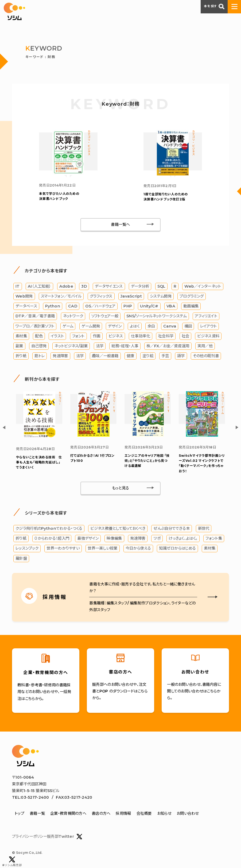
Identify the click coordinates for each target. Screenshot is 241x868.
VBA (171, 306)
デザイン (115, 326)
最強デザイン (88, 538)
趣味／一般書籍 (105, 356)
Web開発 (24, 296)
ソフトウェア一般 (105, 316)
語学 (181, 356)
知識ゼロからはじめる (177, 549)
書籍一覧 (37, 814)
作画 (97, 336)
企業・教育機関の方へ (68, 814)
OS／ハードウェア (100, 306)
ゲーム (68, 326)
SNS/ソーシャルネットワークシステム (156, 316)
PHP (128, 306)
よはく (135, 326)
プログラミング (192, 296)
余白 (151, 326)
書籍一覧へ (120, 224)
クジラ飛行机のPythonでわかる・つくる (49, 528)
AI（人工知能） (39, 286)
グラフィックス (101, 296)
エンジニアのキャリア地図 (147, 461)
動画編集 (191, 306)
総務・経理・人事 (125, 346)
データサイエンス (109, 286)
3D (84, 286)
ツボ (157, 538)
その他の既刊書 (206, 356)
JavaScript (131, 296)
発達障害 (60, 356)
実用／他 (205, 346)
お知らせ (164, 814)
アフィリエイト (206, 316)
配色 (39, 336)
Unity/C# (149, 306)
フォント (78, 336)
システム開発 (161, 296)
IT (18, 286)
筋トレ (40, 356)
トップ (20, 814)
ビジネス (116, 336)
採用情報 (123, 814)
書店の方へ (101, 814)
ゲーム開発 (91, 326)
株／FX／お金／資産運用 (168, 346)
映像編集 (114, 538)
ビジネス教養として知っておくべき (118, 528)
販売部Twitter (65, 837)
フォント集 (214, 538)
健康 (131, 356)
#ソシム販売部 (12, 862)
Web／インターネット (203, 286)
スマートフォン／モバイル (61, 296)
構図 (188, 326)
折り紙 (21, 356)
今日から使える (138, 549)
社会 (186, 336)
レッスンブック (27, 549)
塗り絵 (148, 356)
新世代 (204, 528)
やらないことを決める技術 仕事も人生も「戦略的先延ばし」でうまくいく (39, 462)
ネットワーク (73, 316)
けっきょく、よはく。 (183, 538)
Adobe (66, 286)
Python (53, 306)
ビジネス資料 (208, 336)
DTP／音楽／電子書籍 (35, 316)
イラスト (57, 336)
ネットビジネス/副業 (71, 346)
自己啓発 (39, 346)
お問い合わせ (188, 814)
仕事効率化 (140, 336)
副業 (19, 346)
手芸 (165, 356)
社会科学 (166, 336)
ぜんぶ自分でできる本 (172, 528)
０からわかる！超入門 (52, 538)
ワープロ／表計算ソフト (35, 326)
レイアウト (208, 326)
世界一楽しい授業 (102, 549)
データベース (26, 306)
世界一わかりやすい (63, 549)
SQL (162, 286)
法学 (100, 346)
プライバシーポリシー (30, 836)
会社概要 (144, 814)
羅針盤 (21, 558)
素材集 (21, 336)
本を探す (214, 6)
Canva (170, 326)
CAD (73, 306)
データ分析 (140, 286)
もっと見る (121, 488)
